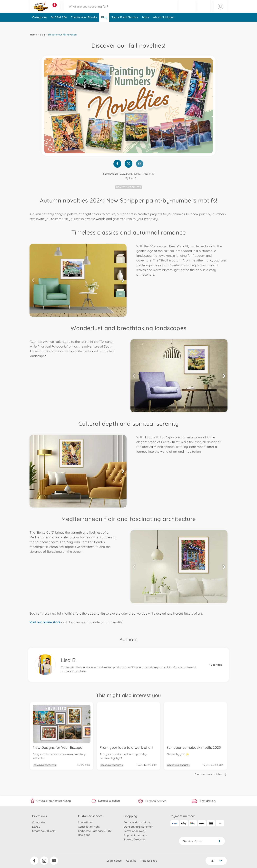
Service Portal (202, 841)
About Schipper (164, 25)
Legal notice (114, 861)
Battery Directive (134, 839)
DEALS (59, 25)
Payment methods (135, 835)
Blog (104, 25)
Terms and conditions (137, 822)
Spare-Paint (85, 822)
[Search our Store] (120, 10)
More (146, 25)
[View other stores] (55, 9)
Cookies (131, 861)
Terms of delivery (135, 831)
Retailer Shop (149, 861)
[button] (204, 10)
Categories (40, 25)
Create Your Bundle (84, 25)
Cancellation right (89, 827)
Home (33, 35)
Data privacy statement (139, 827)
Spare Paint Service (125, 25)
